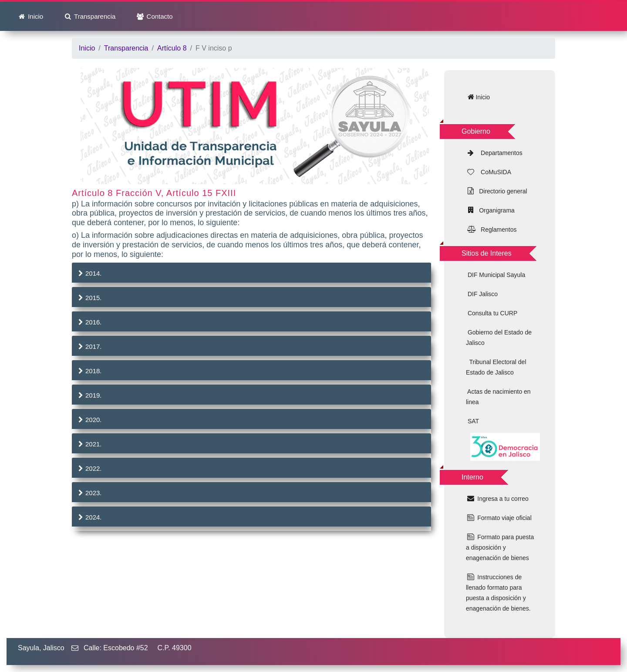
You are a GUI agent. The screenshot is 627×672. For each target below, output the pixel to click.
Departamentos (499, 153)
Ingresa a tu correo (502, 499)
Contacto (158, 16)
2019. (89, 395)
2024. (89, 517)
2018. (89, 371)
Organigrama (495, 210)
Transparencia (94, 16)
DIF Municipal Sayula (496, 275)
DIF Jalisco (482, 294)
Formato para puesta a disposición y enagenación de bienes (500, 547)
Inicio (35, 16)
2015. (89, 298)
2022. (89, 468)
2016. (89, 322)
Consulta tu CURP (492, 313)
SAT (472, 421)
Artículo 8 (172, 48)
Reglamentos (496, 230)
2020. (89, 420)
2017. (89, 346)
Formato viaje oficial (503, 518)
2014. (89, 273)
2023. (89, 493)
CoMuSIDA (493, 172)
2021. (89, 444)
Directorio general (501, 191)
